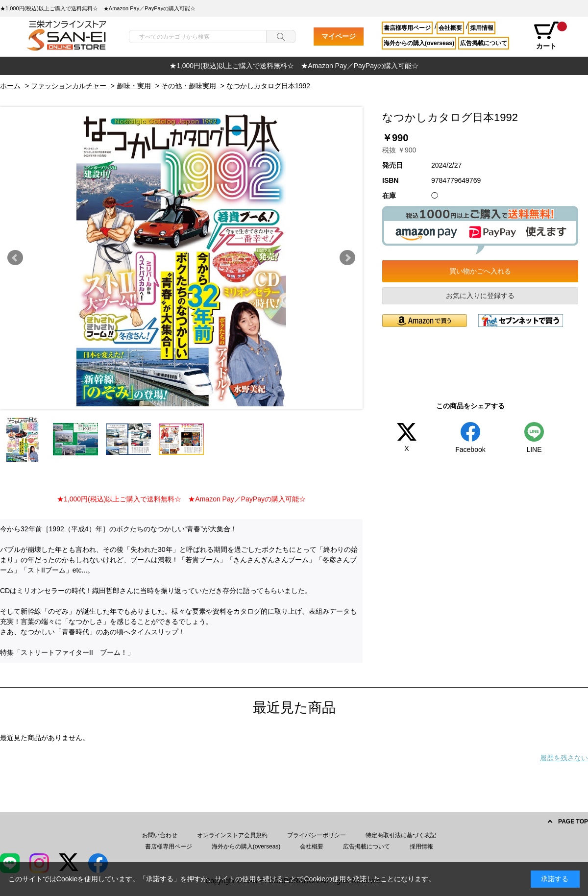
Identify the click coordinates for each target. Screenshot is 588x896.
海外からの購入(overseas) (419, 43)
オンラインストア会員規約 (232, 835)
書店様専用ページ (407, 28)
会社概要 (450, 28)
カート (550, 36)
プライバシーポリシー (317, 835)
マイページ (339, 36)
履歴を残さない (564, 758)
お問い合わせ (160, 835)
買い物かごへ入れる (480, 271)
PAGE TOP (573, 821)
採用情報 (482, 28)
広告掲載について (484, 43)
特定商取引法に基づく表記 (401, 835)
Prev (15, 258)
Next (347, 258)
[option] (294, 66)
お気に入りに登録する (480, 296)
